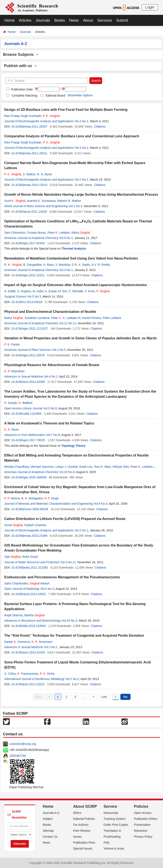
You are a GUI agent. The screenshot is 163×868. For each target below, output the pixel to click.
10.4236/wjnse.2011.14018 (29, 212)
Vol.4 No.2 (51, 376)
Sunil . (15, 201)
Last (104, 697)
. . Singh (51, 498)
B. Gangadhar (32, 265)
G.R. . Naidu (81, 265)
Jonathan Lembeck (37, 318)
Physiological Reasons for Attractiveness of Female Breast (52, 365)
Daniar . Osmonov (17, 642)
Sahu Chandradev (16, 583)
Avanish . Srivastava (41, 201)
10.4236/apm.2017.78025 (28, 440)
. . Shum (12, 430)
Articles (25, 20)
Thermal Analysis (74, 249)
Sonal (13, 525)
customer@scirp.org (23, 744)
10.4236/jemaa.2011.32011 (29, 153)
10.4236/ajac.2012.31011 (28, 275)
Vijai (12, 557)
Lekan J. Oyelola (67, 467)
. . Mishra (12, 498)
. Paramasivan (28, 674)
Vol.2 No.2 (81, 180)
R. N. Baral (44, 174)
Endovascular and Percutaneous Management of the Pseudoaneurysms (62, 577)
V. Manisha (63, 265)
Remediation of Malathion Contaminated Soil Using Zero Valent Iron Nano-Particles (71, 258)
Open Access (143, 813)
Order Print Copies (116, 825)
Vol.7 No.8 (53, 435)
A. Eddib (10, 291)
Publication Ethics (146, 819)
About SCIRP (85, 806)
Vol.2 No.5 (59, 350)
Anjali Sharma (13, 615)
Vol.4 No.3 (47, 589)
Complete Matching (25, 96)
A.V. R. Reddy (101, 265)
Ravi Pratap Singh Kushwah (23, 116)
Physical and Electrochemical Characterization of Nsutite (50, 312)
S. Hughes (24, 291)
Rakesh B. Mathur (69, 201)
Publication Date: (22, 89)
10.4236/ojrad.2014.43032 (29, 594)
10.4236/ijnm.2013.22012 (28, 684)
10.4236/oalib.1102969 (26, 414)
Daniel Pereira (92, 318)
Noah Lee (86, 467)
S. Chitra (10, 674)
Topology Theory (74, 446)
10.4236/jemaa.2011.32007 (29, 126)
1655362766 (18, 756)
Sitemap (48, 831)
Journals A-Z (51, 813)
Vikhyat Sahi (121, 467)
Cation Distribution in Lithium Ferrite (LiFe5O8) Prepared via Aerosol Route (65, 519)
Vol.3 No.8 (50, 408)
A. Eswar (51, 291)
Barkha (34, 615)
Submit (122, 20)
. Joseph (11, 403)
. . (51, 116)
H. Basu (49, 265)
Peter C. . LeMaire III (66, 318)
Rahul (81, 233)
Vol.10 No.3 (69, 621)
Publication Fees (84, 843)
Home (10, 20)
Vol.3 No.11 (68, 562)
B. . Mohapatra (32, 498)
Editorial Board (56, 96)
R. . (13, 265)
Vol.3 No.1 (66, 270)
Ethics (77, 813)
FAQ (107, 843)
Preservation (142, 825)
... (84, 697)
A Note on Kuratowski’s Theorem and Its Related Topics (49, 423)
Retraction (141, 831)
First (39, 697)
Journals (43, 20)
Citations (100, 126)
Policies (141, 806)
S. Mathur (29, 174)
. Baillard (25, 403)
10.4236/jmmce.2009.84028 (30, 509)
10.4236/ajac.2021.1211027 (30, 329)
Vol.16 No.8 (67, 472)
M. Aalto (38, 291)
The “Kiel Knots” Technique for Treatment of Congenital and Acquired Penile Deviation (74, 636)
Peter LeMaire (112, 318)
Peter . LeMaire (59, 233)
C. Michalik (76, 291)
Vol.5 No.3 (34, 296)
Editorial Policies (84, 819)
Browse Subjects (21, 55)
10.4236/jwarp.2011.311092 (30, 567)
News (74, 20)
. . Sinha (47, 674)
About (88, 20)
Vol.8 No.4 (101, 504)
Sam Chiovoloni (15, 233)
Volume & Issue (114, 848)
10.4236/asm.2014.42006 (28, 382)
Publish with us (20, 66)
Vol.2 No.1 (81, 530)
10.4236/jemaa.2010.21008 (29, 536)
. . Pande (12, 344)
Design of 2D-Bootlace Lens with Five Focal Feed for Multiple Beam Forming (66, 110)
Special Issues (83, 848)
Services (105, 20)
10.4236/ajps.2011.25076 (28, 355)
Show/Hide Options (80, 95)
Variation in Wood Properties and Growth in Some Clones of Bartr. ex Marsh (80, 338)
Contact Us (50, 837)
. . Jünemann (42, 642)
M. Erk (63, 291)
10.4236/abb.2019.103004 (29, 626)
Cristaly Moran (36, 233)
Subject (48, 819)
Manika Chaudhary (17, 467)
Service (110, 806)
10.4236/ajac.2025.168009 (29, 477)
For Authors (81, 825)
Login (150, 7)
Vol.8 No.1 (66, 238)
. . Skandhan (14, 371)
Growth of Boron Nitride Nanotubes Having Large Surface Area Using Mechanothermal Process (81, 195)
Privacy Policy (143, 837)
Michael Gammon (42, 467)
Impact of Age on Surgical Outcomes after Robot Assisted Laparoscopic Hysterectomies (76, 285)
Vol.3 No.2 (81, 121)
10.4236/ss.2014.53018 (27, 302)
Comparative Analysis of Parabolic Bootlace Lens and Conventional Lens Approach (72, 136)
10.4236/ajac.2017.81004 (28, 243)
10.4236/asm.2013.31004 (28, 652)
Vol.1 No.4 (75, 206)
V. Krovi (90, 291)
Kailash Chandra (35, 525)
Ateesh (40, 583)
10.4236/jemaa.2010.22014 (29, 185)
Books (60, 20)
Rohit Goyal (30, 557)
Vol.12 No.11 (68, 323)
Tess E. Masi (102, 467)
